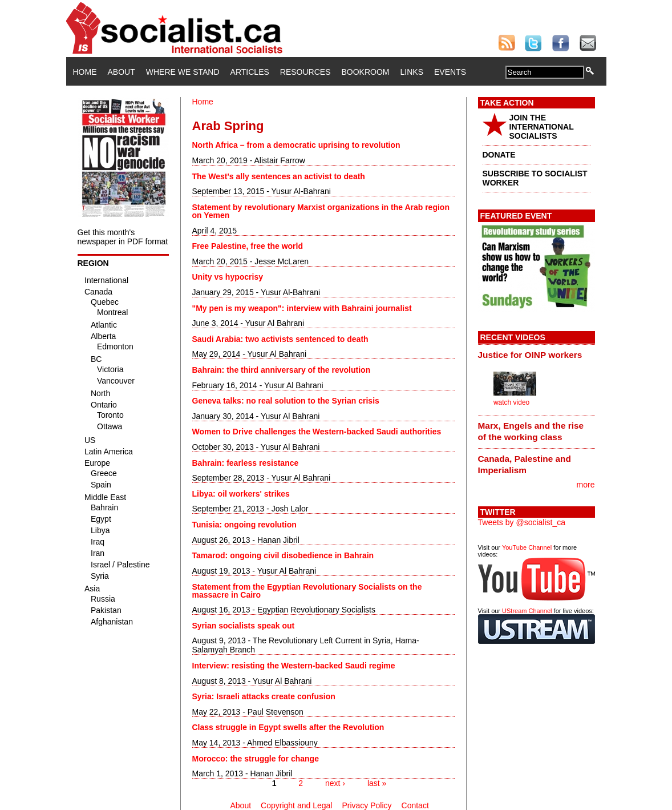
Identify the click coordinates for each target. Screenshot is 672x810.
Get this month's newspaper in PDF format (123, 237)
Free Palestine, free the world (248, 246)
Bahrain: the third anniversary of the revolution (282, 370)
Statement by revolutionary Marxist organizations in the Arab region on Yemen (321, 211)
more (586, 485)
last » (377, 783)
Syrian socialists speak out (244, 626)
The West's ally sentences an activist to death (279, 176)
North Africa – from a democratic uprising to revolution (296, 145)
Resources (305, 72)
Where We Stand (183, 72)
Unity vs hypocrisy (228, 277)
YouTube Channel (527, 547)
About (122, 72)
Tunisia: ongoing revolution (244, 525)
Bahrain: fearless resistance (246, 463)
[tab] (537, 354)
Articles (250, 72)
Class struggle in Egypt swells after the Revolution (288, 727)
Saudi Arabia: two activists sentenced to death (280, 339)
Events (450, 72)
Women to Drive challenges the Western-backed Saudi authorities (317, 432)
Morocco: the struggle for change (256, 759)
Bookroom (366, 72)
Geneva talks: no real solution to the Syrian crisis (286, 401)
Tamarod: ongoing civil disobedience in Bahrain (283, 555)
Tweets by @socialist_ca (522, 522)
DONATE (499, 155)
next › (335, 783)
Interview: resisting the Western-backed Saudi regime (294, 666)
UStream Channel (527, 611)
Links (412, 72)
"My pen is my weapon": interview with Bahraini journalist (302, 308)
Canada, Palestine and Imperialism (525, 464)
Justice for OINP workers (530, 355)
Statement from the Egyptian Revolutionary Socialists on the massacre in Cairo (307, 591)
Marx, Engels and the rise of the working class (531, 431)
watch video (511, 402)
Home (85, 72)
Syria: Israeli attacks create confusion (264, 696)
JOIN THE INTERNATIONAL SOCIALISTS (542, 127)
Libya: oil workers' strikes (241, 494)
